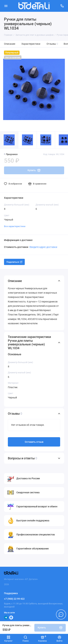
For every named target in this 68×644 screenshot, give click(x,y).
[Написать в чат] (61, 614)
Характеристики (31, 44)
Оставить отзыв (34, 442)
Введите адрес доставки (43, 247)
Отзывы (52, 44)
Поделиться (14, 262)
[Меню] (6, 6)
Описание (10, 44)
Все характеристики (15, 226)
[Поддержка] (62, 6)
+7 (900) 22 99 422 (14, 599)
